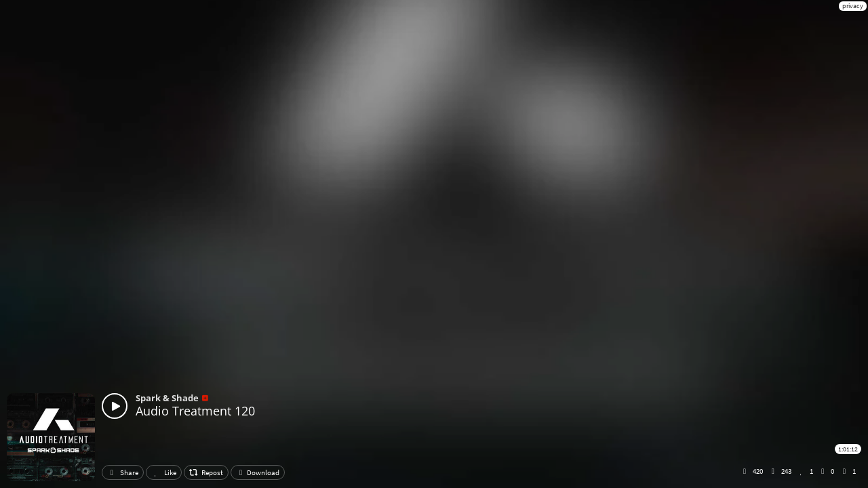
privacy (853, 6)
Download (258, 472)
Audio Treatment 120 (195, 411)
